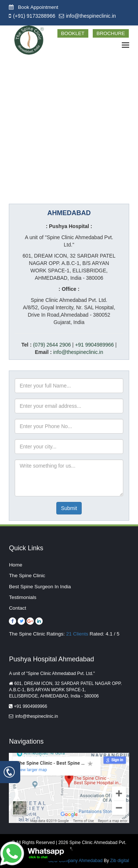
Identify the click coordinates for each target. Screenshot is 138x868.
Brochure (111, 33)
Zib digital (119, 861)
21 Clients (77, 634)
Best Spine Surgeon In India (40, 587)
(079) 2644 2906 (52, 345)
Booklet (73, 33)
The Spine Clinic (27, 576)
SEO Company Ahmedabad (76, 861)
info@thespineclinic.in (91, 16)
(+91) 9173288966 (34, 16)
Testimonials (22, 597)
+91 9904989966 (95, 345)
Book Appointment (33, 7)
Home (15, 565)
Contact (17, 608)
